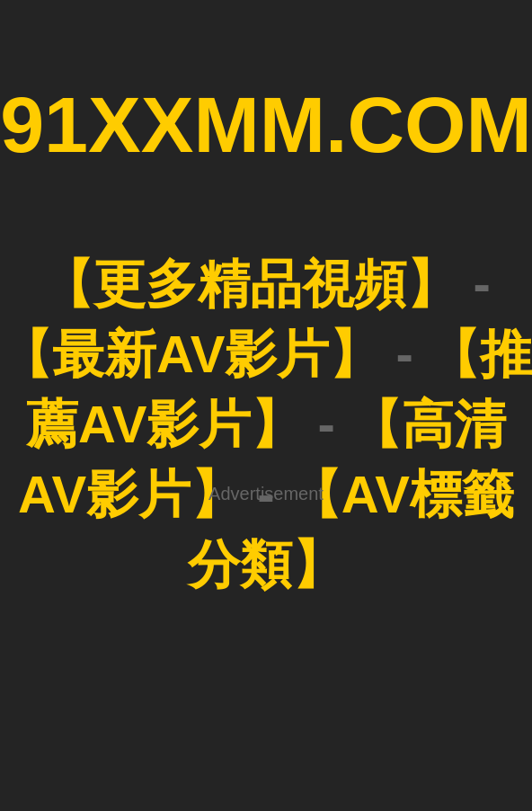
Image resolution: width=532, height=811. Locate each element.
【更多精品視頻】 (250, 284)
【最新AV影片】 (191, 354)
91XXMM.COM (266, 125)
